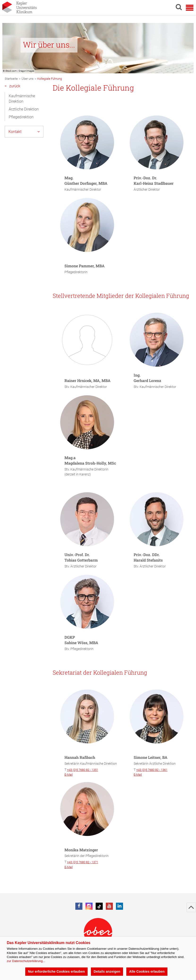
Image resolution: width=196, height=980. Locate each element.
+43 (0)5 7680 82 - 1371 (83, 862)
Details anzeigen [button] (107, 971)
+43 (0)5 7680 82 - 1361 (152, 770)
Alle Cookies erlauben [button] (147, 971)
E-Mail (69, 775)
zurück (13, 86)
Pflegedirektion (21, 117)
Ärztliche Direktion (24, 109)
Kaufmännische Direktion (22, 99)
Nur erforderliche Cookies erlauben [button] (56, 971)
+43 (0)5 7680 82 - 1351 (83, 770)
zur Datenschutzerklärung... (26, 961)
